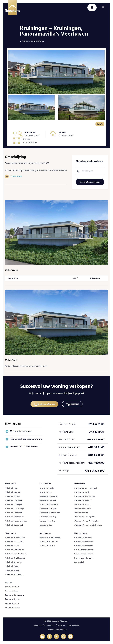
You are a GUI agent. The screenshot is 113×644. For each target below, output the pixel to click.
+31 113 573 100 (94, 470)
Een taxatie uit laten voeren (24, 446)
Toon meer (16, 176)
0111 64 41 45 (96, 447)
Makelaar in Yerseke (47, 545)
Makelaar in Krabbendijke (49, 504)
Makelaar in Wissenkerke (49, 541)
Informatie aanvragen (90, 182)
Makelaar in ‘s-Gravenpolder (85, 516)
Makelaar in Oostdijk (82, 492)
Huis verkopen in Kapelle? (84, 541)
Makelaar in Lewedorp (48, 516)
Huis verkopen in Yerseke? (84, 549)
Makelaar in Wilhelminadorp (50, 537)
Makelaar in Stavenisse (13, 562)
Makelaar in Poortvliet (83, 508)
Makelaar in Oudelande (83, 500)
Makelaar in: (11, 483)
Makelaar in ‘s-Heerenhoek (15, 537)
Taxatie (8, 582)
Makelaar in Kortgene (48, 500)
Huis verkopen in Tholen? (84, 545)
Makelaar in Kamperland (14, 525)
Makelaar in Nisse (46, 525)
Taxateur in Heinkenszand (14, 595)
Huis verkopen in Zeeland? (84, 553)
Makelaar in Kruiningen (48, 508)
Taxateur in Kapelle (12, 599)
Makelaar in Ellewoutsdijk (14, 508)
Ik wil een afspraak (45, 403)
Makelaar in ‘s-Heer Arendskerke (86, 520)
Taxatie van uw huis (12, 586)
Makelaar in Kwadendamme (50, 512)
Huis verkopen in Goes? (83, 537)
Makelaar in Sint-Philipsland (15, 557)
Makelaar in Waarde (12, 570)
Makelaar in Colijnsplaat (14, 500)
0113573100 (75, 403)
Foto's (100, 124)
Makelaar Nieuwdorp (47, 520)
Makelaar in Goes (11, 488)
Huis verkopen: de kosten (84, 557)
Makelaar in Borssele (13, 496)
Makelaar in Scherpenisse (14, 541)
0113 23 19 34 (96, 431)
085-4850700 (96, 462)
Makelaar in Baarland (13, 492)
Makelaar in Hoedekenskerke (16, 520)
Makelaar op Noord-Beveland (85, 488)
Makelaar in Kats (46, 492)
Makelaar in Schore (12, 545)
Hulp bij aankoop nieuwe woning (26, 439)
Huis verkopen (81, 533)
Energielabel (79, 562)
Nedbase (63, 629)
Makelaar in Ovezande (83, 504)
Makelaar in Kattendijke (48, 496)
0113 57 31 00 (88, 171)
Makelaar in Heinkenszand (15, 516)
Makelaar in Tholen (12, 566)
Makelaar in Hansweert (13, 512)
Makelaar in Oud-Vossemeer (85, 496)
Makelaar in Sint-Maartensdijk (16, 553)
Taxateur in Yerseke (12, 607)
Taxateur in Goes (11, 590)
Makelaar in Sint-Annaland (15, 549)
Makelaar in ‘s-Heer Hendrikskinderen (88, 525)
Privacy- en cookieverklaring (68, 625)
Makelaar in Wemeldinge (14, 574)
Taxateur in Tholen (12, 603)
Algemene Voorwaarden (44, 625)
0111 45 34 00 (96, 455)
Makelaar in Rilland (81, 512)
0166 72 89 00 (96, 439)
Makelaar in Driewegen (14, 504)
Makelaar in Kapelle (47, 488)
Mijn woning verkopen (21, 431)
